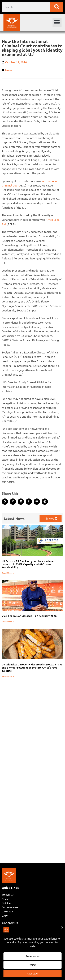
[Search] (57, 7)
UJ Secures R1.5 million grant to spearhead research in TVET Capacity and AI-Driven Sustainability (28, 564)
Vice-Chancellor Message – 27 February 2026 (29, 616)
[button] (57, 22)
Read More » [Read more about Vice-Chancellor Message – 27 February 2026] (8, 622)
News (9, 70)
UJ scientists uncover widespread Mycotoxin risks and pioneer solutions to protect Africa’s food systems (32, 668)
